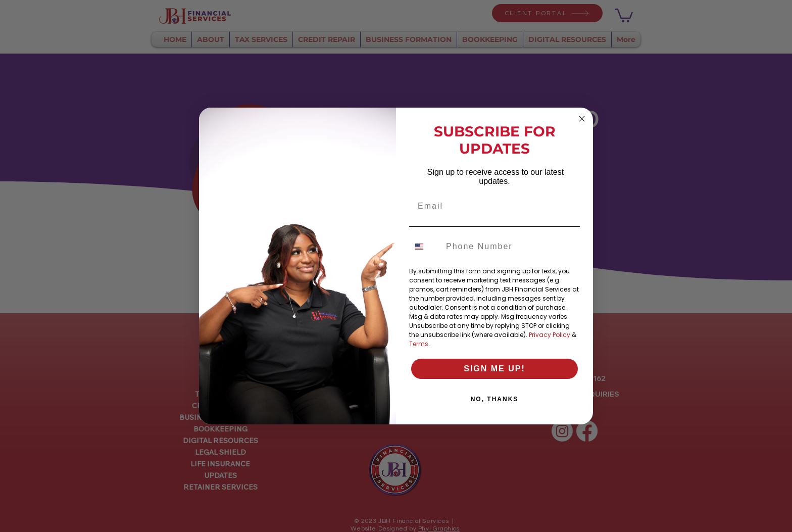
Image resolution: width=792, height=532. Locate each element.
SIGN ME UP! (494, 369)
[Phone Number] (510, 247)
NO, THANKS (495, 399)
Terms (419, 344)
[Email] (494, 206)
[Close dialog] (582, 119)
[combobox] (425, 247)
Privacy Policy (550, 335)
